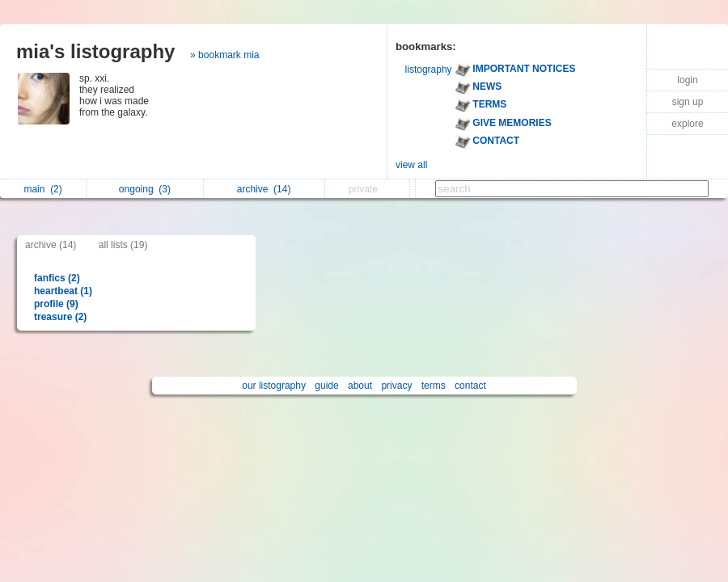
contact (470, 386)
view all (411, 165)
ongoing (145, 189)
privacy (396, 386)
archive (264, 189)
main (42, 189)
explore (687, 124)
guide (326, 386)
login (687, 80)
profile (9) (56, 304)
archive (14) (51, 245)
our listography (274, 386)
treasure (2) (60, 317)
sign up (688, 102)
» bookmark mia (224, 55)
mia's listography (95, 51)
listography (429, 70)
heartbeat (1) (63, 291)
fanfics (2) (57, 278)
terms (434, 386)
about (360, 386)
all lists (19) (123, 245)
